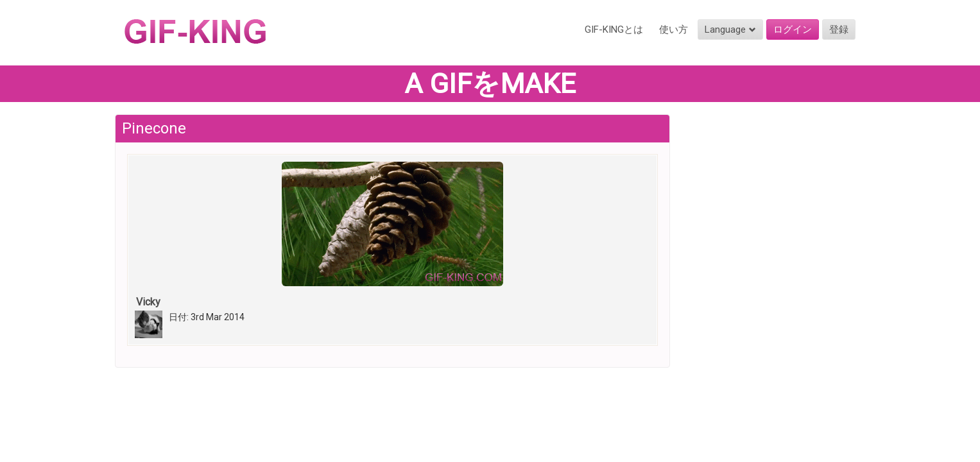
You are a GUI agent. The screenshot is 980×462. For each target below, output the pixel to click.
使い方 (674, 30)
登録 (839, 30)
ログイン (793, 30)
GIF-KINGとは (614, 30)
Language (730, 30)
